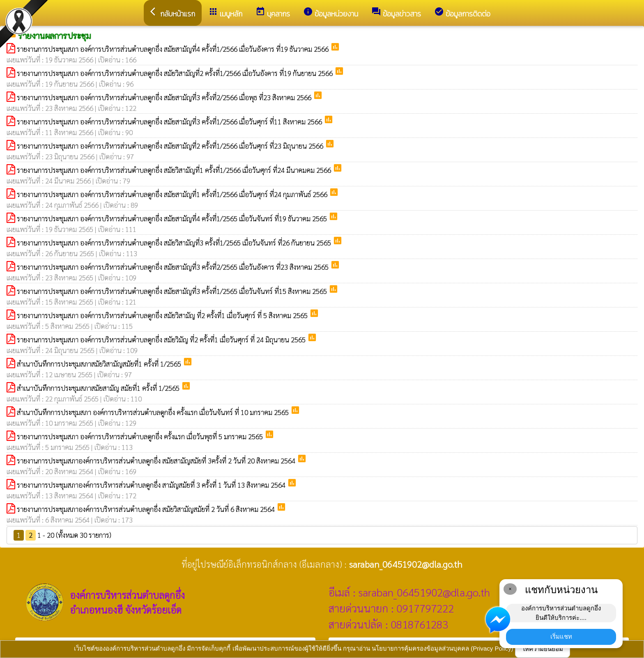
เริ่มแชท (561, 636)
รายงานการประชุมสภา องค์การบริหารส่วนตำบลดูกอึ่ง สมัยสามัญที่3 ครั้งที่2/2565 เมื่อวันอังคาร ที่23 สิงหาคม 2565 (174, 267)
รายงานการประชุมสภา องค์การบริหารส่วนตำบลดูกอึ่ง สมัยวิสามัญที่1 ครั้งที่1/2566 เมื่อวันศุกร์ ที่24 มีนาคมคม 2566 (175, 170)
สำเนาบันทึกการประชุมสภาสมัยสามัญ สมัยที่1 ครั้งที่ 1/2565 (99, 388)
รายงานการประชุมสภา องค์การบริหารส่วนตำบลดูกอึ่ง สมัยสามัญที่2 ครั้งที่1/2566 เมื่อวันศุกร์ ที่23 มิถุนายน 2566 (171, 146)
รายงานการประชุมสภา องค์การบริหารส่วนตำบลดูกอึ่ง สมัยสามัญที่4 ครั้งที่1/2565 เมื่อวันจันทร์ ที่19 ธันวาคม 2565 (173, 218)
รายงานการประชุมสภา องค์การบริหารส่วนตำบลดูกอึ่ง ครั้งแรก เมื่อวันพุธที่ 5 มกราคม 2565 (141, 436)
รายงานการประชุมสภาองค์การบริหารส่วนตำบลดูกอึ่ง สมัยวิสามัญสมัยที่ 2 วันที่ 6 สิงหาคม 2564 (147, 509)
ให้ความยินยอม (543, 649)
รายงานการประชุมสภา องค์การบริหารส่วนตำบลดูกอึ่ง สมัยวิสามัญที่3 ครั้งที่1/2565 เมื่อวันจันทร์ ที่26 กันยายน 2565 (175, 243)
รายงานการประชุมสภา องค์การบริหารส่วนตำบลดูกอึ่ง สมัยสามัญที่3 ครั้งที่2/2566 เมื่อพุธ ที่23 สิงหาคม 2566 (165, 97)
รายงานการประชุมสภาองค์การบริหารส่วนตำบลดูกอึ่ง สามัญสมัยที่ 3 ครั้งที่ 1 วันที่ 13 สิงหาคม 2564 (152, 485)
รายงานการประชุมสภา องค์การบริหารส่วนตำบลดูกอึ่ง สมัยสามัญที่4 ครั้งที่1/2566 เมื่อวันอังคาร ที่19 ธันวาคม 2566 (174, 49)
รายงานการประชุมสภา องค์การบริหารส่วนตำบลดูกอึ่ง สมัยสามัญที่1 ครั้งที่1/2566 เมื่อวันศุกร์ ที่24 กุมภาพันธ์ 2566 (173, 194)
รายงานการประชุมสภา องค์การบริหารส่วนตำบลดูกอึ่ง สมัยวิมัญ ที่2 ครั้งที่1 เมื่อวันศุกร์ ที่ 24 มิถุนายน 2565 (162, 339)
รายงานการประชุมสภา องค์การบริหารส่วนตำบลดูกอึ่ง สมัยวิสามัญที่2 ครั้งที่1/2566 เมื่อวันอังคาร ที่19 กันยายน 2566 (176, 73)
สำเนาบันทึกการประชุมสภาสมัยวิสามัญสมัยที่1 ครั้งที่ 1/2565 (100, 364)
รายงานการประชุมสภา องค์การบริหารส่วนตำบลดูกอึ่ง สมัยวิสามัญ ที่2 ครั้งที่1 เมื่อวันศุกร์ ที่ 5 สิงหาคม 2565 (163, 315)
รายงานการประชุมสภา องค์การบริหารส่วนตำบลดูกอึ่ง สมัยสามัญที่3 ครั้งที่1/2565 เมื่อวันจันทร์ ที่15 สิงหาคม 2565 (173, 291)
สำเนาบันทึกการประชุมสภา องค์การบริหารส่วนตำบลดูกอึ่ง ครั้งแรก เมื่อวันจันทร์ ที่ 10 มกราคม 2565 (154, 412)
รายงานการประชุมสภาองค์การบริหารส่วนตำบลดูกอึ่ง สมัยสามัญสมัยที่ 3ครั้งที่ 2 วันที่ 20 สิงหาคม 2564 (157, 461)
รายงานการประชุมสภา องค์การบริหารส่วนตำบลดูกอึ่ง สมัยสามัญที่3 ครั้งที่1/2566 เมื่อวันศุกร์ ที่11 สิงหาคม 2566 (170, 122)
